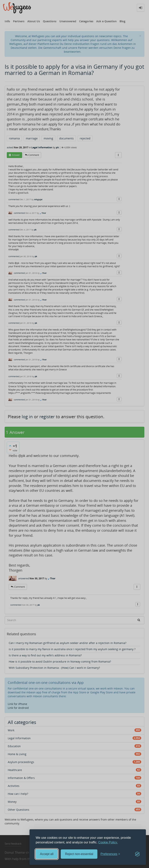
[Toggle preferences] (110, 854)
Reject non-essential (79, 854)
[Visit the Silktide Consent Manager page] (137, 854)
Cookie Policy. (108, 842)
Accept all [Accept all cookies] (47, 854)
